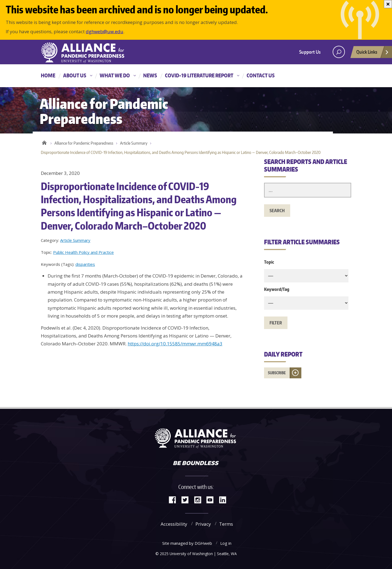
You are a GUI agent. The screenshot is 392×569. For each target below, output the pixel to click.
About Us (75, 75)
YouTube (212, 499)
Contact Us (261, 75)
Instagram (200, 499)
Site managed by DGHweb (187, 543)
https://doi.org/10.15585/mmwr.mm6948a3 (175, 344)
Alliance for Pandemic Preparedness (84, 143)
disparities (85, 264)
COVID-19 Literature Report (199, 75)
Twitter (187, 499)
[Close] (388, 4)
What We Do (115, 75)
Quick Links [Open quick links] (373, 53)
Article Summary (134, 143)
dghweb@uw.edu (105, 31)
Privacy (203, 524)
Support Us (310, 52)
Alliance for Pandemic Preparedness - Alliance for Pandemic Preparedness (86, 53)
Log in (226, 543)
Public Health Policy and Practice (83, 252)
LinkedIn (225, 499)
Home (48, 75)
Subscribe (277, 373)
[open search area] (339, 52)
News (150, 75)
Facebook (174, 499)
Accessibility (174, 524)
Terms (226, 524)
